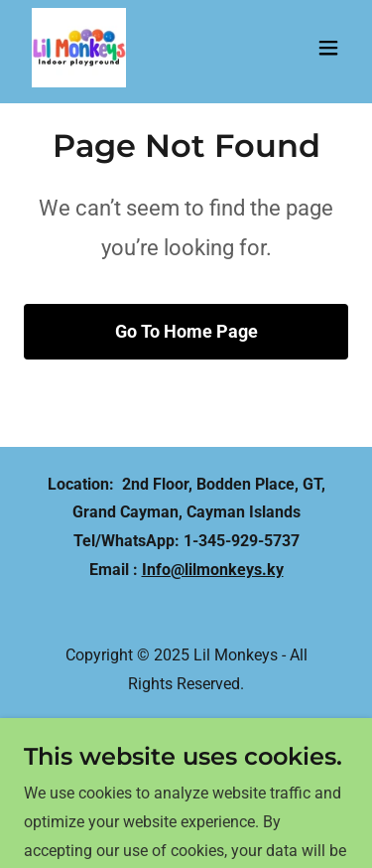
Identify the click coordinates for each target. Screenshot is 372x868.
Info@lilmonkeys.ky (213, 570)
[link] (79, 48)
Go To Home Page (186, 331)
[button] (328, 48)
